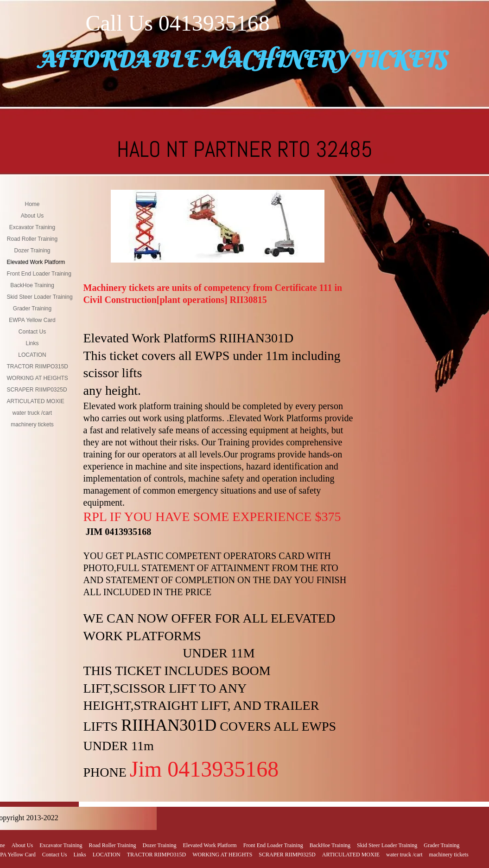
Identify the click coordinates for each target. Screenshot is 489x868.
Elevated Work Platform (36, 262)
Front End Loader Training (39, 274)
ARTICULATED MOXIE (36, 401)
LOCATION (32, 355)
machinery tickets (32, 424)
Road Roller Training (32, 239)
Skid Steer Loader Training (40, 297)
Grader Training (32, 309)
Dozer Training (32, 251)
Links (32, 343)
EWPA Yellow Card (32, 320)
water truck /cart (32, 413)
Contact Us (32, 332)
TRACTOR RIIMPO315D (38, 366)
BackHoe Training (32, 285)
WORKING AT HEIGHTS (38, 378)
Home (32, 204)
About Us (32, 216)
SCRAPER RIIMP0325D (37, 390)
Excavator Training (32, 227)
